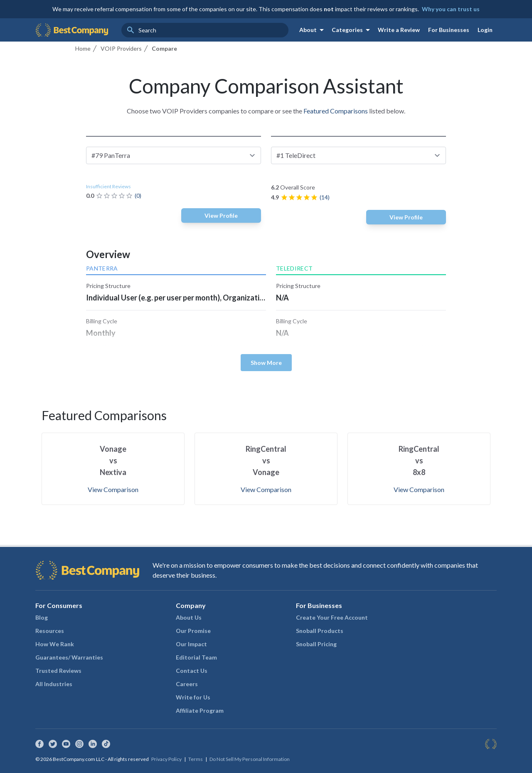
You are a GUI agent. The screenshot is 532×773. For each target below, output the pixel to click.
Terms (196, 759)
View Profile (221, 215)
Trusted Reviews (58, 671)
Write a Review (399, 30)
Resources (50, 631)
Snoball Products (320, 631)
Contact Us (192, 671)
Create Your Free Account (332, 617)
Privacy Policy (166, 759)
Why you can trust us (451, 9)
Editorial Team (196, 657)
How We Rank (55, 644)
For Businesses (449, 30)
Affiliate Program (200, 710)
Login (485, 30)
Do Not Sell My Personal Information (250, 759)
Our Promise (193, 631)
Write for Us (193, 697)
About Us (189, 617)
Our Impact (191, 644)
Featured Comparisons (336, 111)
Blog (42, 617)
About (313, 30)
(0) (138, 196)
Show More (266, 363)
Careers (187, 684)
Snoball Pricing (316, 644)
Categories (352, 30)
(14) (325, 197)
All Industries (54, 684)
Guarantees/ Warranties (69, 657)
